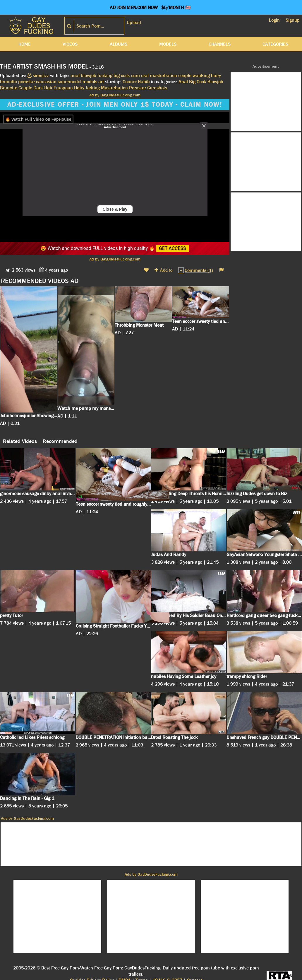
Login (274, 20)
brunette (8, 82)
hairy (216, 75)
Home (25, 44)
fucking (105, 75)
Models (168, 44)
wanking (201, 75)
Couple (25, 88)
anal (75, 75)
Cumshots (157, 88)
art (101, 82)
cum (135, 75)
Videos (70, 44)
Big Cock (198, 82)
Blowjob (215, 82)
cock (125, 75)
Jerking (93, 88)
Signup (293, 20)
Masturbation (114, 88)
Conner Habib (136, 82)
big (117, 75)
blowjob (89, 75)
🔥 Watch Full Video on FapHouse (38, 119)
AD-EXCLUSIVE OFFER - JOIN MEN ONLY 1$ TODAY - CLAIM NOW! (115, 105)
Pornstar (138, 88)
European (63, 88)
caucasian (46, 82)
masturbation (163, 75)
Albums (119, 44)
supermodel (70, 82)
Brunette (9, 88)
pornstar (26, 82)
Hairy (79, 88)
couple (185, 75)
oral (145, 75)
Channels (220, 44)
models (90, 82)
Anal (183, 82)
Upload (134, 22)
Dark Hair (43, 88)
